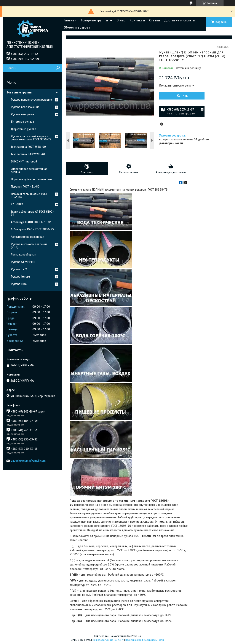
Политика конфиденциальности (145, 640)
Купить (182, 96)
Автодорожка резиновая (27, 237)
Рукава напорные (22, 114)
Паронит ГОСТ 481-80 (25, 187)
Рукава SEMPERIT (23, 262)
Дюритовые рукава (23, 129)
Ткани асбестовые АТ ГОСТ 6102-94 (32, 213)
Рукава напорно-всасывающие (31, 100)
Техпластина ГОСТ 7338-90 (28, 147)
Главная (70, 20)
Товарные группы (94, 20)
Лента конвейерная (23, 255)
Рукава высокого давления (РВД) (29, 246)
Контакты (137, 20)
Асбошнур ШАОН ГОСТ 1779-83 (31, 222)
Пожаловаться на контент (108, 640)
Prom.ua (136, 636)
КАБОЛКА (17, 204)
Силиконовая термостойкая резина (29, 170)
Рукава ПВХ (19, 284)
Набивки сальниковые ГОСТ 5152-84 (29, 195)
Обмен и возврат (77, 27)
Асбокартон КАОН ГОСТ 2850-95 (32, 229)
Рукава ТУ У (19, 269)
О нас (121, 20)
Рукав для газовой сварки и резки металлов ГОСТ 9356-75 (31, 138)
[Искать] (58, 68)
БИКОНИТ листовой (24, 161)
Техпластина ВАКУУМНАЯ (28, 154)
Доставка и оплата (180, 20)
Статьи (155, 20)
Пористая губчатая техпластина (32, 179)
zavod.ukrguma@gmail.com (28, 461)
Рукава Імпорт (20, 277)
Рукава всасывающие (25, 107)
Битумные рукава (22, 122)
